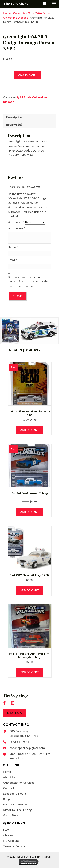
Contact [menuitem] (9, 788)
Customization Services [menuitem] (19, 783)
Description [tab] (14, 117)
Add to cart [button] (29, 430)
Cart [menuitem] (6, 830)
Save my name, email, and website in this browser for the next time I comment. (28, 282)
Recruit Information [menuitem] (16, 804)
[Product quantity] (7, 75)
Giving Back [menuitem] (11, 815)
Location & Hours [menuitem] (15, 794)
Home (7, 13)
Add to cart (27, 75)
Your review (17, 228)
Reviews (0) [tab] (14, 125)
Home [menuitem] (7, 772)
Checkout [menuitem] (9, 835)
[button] (4, 703)
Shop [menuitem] (7, 799)
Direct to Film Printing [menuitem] (17, 810)
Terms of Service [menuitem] (14, 846)
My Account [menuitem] (11, 841)
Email (13, 260)
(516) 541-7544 (19, 742)
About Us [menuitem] (9, 777)
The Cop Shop (15, 4)
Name (13, 247)
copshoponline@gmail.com (27, 748)
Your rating (16, 222)
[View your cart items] (46, 4)
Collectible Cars (24, 13)
